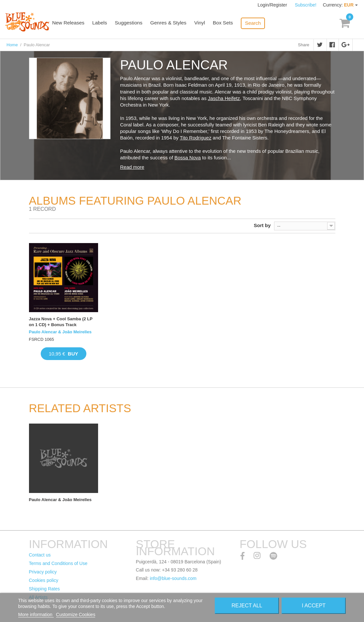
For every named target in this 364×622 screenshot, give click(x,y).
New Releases (75, 24)
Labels (106, 24)
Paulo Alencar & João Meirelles (60, 332)
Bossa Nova (188, 158)
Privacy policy (43, 572)
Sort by (262, 225)
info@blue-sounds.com (173, 578)
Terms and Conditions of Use (58, 563)
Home (12, 45)
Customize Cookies (76, 615)
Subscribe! (306, 5)
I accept (314, 606)
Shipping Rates (44, 589)
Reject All (247, 606)
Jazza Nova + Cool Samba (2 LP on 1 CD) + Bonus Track (61, 322)
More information (36, 615)
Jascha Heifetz (224, 98)
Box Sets (227, 24)
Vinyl (204, 24)
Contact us (40, 555)
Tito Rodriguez (196, 138)
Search (256, 23)
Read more (132, 167)
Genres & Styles (173, 24)
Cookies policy (44, 580)
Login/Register (273, 5)
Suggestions (134, 24)
